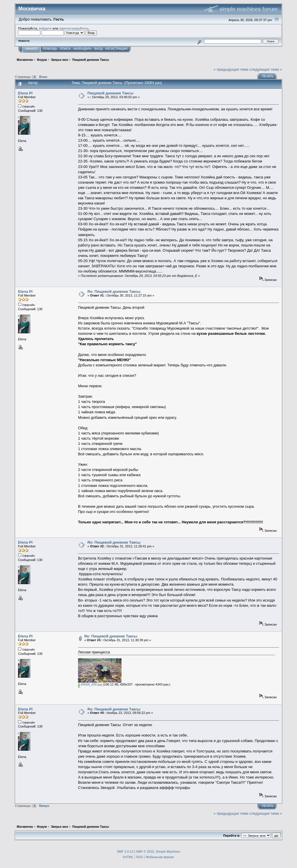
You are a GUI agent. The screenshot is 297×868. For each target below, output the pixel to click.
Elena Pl (25, 93)
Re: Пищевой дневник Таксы (114, 292)
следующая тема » (266, 69)
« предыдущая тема (231, 69)
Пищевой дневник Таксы (110, 93)
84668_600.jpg (90, 684)
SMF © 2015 (145, 851)
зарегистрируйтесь (74, 28)
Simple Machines (168, 851)
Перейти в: (232, 836)
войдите (45, 28)
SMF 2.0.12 (125, 851)
